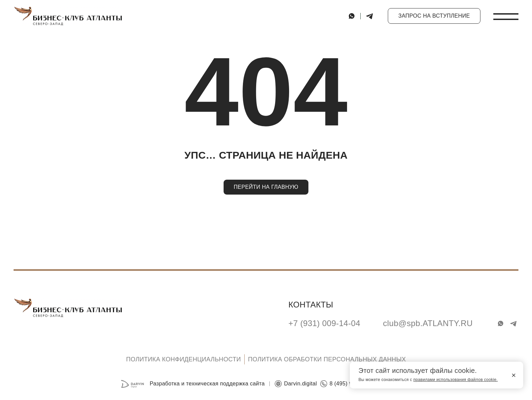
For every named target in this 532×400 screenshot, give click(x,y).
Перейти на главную (266, 187)
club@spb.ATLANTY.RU (428, 324)
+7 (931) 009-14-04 (324, 324)
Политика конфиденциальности (184, 359)
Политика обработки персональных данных (327, 359)
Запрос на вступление (434, 16)
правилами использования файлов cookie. (455, 380)
